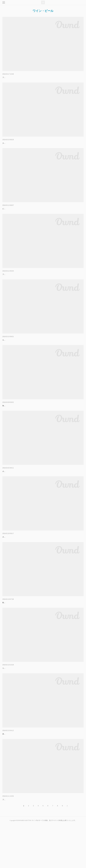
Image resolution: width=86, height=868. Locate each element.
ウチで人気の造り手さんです (12, 705)
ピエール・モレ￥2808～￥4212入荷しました (17, 220)
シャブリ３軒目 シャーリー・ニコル (17, 701)
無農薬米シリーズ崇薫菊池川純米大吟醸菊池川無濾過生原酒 (22, 428)
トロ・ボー (7, 493)
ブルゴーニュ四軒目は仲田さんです (14, 289)
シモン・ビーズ (8, 355)
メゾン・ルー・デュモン (12, 285)
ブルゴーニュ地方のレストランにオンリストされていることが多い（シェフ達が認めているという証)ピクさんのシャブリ (42, 843)
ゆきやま (6, 770)
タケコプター (7, 150)
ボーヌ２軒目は (7, 497)
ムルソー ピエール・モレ (13, 562)
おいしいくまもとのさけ (12, 424)
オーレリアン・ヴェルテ (12, 77)
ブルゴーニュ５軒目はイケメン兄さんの (15, 81)
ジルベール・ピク (9, 840)
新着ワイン (7, 216)
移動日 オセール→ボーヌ (13, 632)
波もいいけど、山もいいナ (13, 147)
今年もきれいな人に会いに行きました (15, 358)
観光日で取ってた (8, 635)
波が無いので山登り (9, 774)
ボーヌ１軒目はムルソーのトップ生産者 (15, 566)
